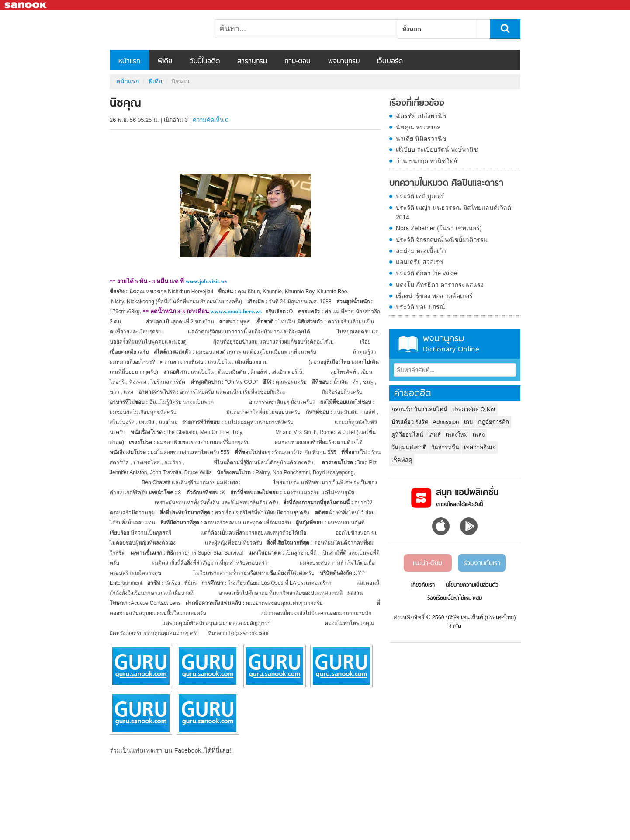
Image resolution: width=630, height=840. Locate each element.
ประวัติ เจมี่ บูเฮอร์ (420, 196)
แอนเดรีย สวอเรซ (420, 262)
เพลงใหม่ (457, 435)
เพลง (479, 435)
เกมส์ (434, 435)
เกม (469, 422)
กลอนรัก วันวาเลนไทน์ (419, 409)
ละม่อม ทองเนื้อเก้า (421, 251)
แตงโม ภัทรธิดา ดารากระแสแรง (440, 285)
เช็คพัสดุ (402, 460)
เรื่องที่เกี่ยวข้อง (417, 104)
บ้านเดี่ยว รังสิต (410, 422)
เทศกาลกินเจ (480, 447)
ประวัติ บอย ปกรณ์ (421, 307)
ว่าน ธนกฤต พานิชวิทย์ (426, 161)
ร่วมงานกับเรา (482, 563)
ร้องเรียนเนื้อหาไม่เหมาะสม (455, 598)
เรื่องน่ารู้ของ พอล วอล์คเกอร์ (434, 296)
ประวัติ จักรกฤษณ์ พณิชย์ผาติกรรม (442, 240)
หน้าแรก (129, 62)
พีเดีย (165, 62)
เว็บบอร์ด (390, 62)
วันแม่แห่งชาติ (409, 447)
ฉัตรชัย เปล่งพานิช (421, 116)
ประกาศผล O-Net (474, 409)
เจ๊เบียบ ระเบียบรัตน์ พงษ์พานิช (437, 149)
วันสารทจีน (445, 447)
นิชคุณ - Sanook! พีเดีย (156, 30)
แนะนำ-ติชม (427, 563)
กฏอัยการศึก (493, 422)
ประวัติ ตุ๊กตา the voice (426, 273)
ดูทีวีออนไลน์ (407, 435)
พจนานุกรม (344, 62)
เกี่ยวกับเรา (423, 585)
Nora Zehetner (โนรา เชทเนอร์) (439, 228)
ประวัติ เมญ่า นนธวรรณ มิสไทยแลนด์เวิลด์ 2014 (453, 212)
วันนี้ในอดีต (205, 62)
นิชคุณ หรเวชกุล (418, 127)
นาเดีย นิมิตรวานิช (421, 139)
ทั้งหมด (412, 29)
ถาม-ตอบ (298, 62)
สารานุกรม (252, 62)
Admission (446, 422)
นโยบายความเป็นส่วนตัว (472, 585)
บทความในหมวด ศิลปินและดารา (446, 184)
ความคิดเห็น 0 (211, 120)
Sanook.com (26, 5)
